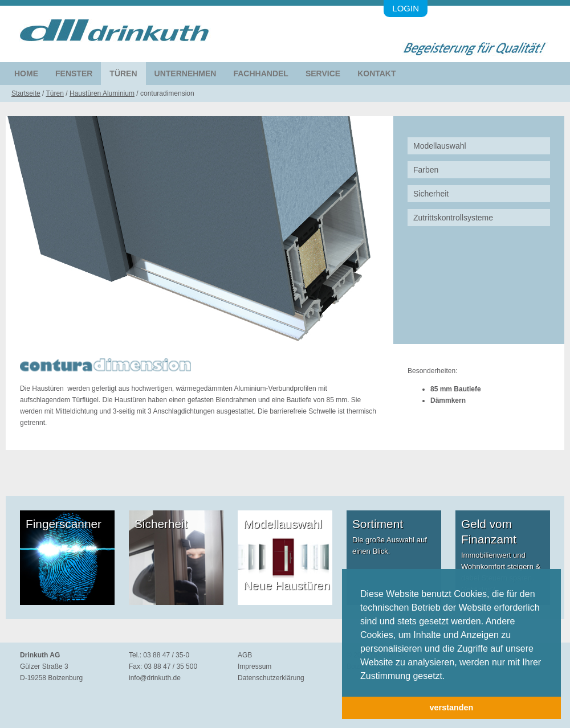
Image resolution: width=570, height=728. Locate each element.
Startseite (26, 93)
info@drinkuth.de (155, 678)
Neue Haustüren (286, 585)
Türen (123, 73)
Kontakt (376, 73)
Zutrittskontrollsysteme (453, 218)
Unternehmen (186, 73)
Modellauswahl (440, 146)
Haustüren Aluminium (102, 93)
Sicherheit (431, 194)
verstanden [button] (452, 707)
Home (26, 73)
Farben (426, 170)
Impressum (255, 666)
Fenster (74, 73)
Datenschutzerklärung (271, 678)
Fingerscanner (64, 524)
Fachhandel (260, 73)
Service (323, 73)
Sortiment (378, 524)
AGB (245, 655)
